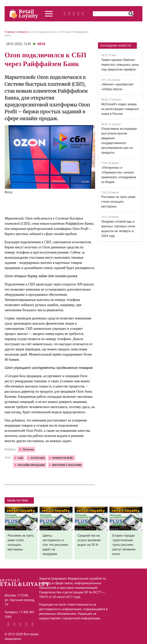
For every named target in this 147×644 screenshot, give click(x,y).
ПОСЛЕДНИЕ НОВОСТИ (116, 46)
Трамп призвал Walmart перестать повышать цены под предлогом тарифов (120, 65)
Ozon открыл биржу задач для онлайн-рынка (41, 276)
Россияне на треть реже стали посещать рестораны (118, 202)
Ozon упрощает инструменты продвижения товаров (49, 368)
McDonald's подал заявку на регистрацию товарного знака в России (120, 109)
